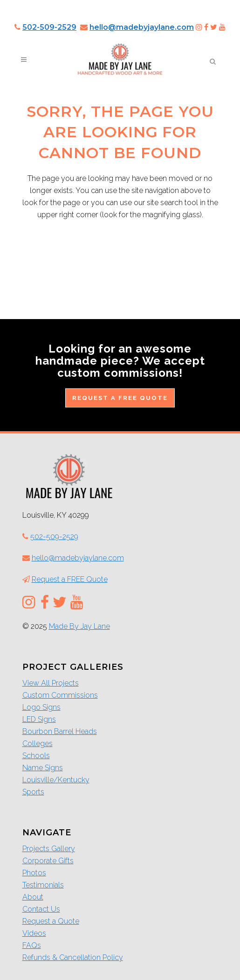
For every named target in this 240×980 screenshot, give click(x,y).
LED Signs (39, 719)
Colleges (38, 743)
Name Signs (43, 768)
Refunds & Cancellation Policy (73, 957)
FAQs (32, 945)
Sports (33, 792)
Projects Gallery (49, 849)
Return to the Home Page (120, 254)
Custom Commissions (60, 695)
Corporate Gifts (48, 861)
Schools (36, 756)
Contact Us (41, 909)
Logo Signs (41, 707)
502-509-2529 (49, 27)
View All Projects (51, 683)
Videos (34, 933)
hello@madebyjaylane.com (142, 27)
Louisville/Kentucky (56, 780)
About (33, 897)
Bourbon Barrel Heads (60, 731)
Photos (34, 873)
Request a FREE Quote (120, 398)
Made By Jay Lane (79, 626)
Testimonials (43, 885)
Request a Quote (51, 921)
